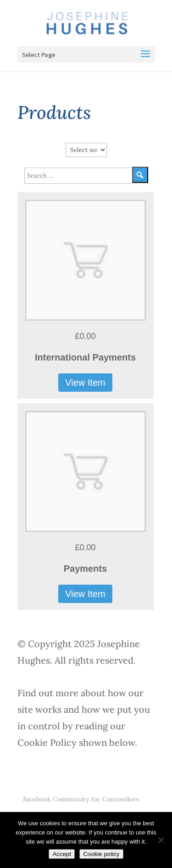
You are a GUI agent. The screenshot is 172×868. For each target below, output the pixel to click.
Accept (62, 854)
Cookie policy (101, 854)
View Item (85, 383)
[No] (161, 840)
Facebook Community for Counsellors (81, 799)
